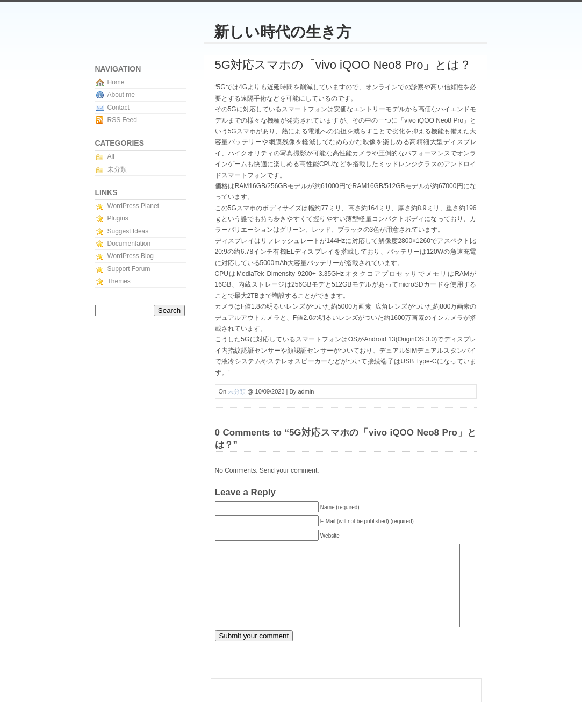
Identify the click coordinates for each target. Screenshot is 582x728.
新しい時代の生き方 (283, 32)
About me (121, 95)
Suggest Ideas (128, 231)
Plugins (118, 218)
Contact (118, 108)
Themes (119, 281)
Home (116, 82)
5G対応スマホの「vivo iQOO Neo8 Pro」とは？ (343, 65)
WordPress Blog (131, 256)
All (111, 156)
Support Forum (129, 269)
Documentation (129, 244)
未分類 (237, 391)
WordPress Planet (134, 206)
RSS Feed (122, 120)
